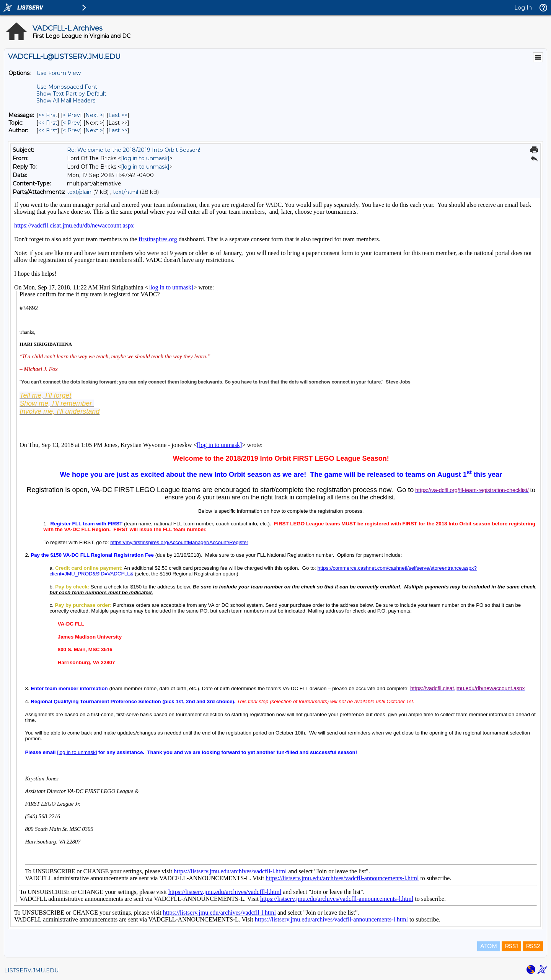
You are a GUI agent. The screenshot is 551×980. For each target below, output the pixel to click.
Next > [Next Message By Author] (94, 130)
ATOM (489, 946)
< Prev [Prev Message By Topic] (71, 123)
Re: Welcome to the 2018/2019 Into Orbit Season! (134, 150)
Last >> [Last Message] (118, 115)
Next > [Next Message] (94, 115)
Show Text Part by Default (71, 94)
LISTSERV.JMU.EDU (31, 970)
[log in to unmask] (145, 158)
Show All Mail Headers (66, 101)
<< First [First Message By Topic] (48, 123)
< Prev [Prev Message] (71, 115)
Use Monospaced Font (67, 87)
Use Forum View (59, 73)
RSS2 (533, 946)
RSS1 (511, 946)
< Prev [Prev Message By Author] (71, 130)
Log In (523, 8)
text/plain (79, 192)
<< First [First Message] (48, 115)
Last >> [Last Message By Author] (118, 130)
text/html (126, 192)
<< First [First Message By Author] (48, 130)
